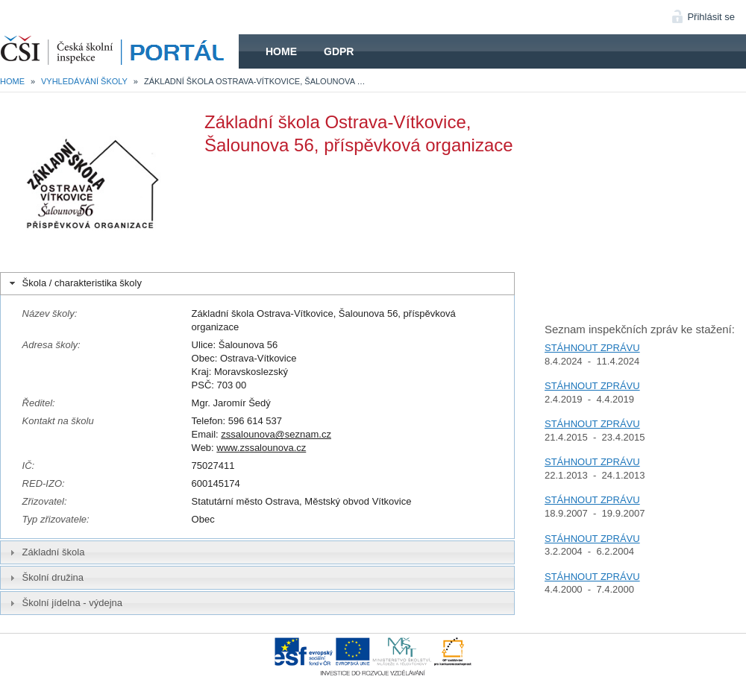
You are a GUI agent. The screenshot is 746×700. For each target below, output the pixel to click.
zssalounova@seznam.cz (276, 434)
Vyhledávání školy (84, 81)
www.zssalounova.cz (261, 448)
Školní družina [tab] (45, 578)
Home (281, 51)
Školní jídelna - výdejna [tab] (65, 603)
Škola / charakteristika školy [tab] (74, 283)
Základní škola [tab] (46, 552)
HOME (119, 51)
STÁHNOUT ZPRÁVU (592, 348)
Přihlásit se (711, 17)
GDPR (339, 51)
